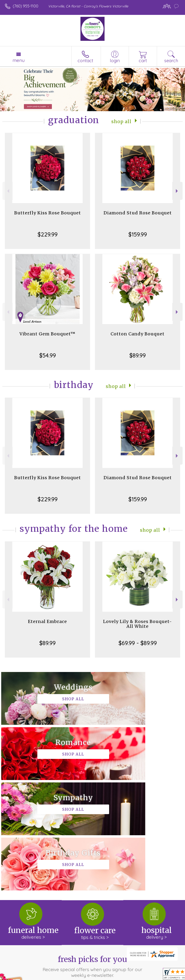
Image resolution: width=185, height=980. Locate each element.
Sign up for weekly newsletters (93, 880)
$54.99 (48, 355)
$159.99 (138, 234)
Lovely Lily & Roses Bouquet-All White (138, 624)
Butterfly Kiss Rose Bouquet (48, 213)
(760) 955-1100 (26, 6)
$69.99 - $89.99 (138, 643)
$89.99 (138, 355)
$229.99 (48, 234)
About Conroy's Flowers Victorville (38, 910)
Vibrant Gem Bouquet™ (47, 334)
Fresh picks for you (93, 856)
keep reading (62, 919)
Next (177, 191)
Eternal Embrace (47, 621)
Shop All (121, 121)
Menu (19, 60)
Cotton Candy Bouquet (138, 334)
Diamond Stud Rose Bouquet (138, 213)
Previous (8, 191)
